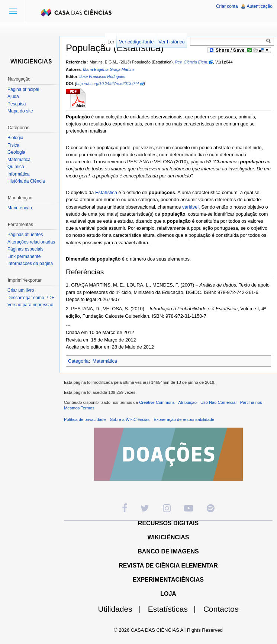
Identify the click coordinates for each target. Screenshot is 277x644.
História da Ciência (26, 181)
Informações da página (30, 264)
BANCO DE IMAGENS (168, 551)
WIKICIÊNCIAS (168, 537)
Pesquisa (17, 104)
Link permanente (24, 256)
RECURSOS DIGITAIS (168, 523)
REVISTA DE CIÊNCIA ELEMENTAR (168, 565)
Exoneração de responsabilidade (184, 419)
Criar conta (227, 6)
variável (190, 207)
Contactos (221, 609)
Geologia (16, 152)
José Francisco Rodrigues (102, 76)
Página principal (23, 89)
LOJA (168, 594)
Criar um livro (21, 290)
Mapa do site (20, 111)
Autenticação (260, 6)
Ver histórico (171, 42)
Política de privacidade (85, 419)
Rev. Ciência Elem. (191, 62)
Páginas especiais (25, 249)
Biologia (15, 138)
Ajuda (13, 97)
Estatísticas (175, 609)
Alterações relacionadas (31, 242)
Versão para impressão (30, 305)
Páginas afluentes (25, 235)
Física (13, 145)
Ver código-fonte (136, 42)
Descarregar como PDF (31, 298)
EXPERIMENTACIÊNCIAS (168, 580)
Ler (111, 42)
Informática (18, 174)
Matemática (105, 361)
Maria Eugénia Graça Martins (109, 69)
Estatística (106, 192)
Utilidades (122, 609)
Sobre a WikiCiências (130, 419)
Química (16, 167)
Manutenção (20, 208)
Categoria (78, 361)
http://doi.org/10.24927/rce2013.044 (108, 84)
